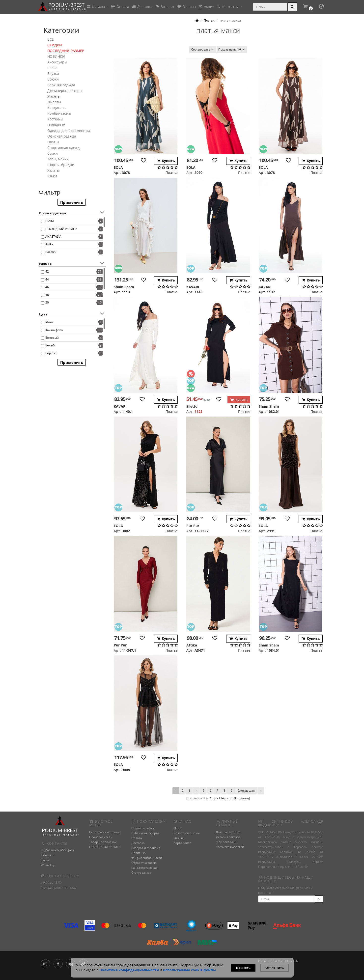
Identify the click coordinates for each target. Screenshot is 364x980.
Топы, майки (58, 159)
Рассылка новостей (230, 847)
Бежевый (52, 338)
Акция (206, 7)
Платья (53, 142)
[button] (308, 7)
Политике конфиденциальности (129, 970)
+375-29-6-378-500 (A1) (57, 850)
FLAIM (50, 221)
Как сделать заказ (144, 868)
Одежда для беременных (69, 130)
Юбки (52, 176)
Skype (45, 860)
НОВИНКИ (56, 56)
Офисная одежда (62, 136)
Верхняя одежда (61, 85)
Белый (50, 345)
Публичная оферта (145, 833)
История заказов (228, 837)
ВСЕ (51, 39)
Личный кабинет (228, 832)
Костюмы (55, 119)
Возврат (165, 7)
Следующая (246, 791)
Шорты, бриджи (61, 165)
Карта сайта (182, 843)
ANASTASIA (53, 237)
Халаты (54, 170)
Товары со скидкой (103, 842)
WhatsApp (48, 865)
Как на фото (54, 330)
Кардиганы (57, 108)
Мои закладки (226, 842)
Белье (52, 68)
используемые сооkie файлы (189, 970)
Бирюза (51, 353)
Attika (49, 244)
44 (47, 279)
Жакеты (54, 96)
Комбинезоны (59, 113)
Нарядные (56, 125)
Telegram (48, 855)
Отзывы (186, 7)
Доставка (142, 7)
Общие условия (143, 828)
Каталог (98, 7)
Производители (101, 837)
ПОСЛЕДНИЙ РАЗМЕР (66, 51)
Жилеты (54, 102)
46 (47, 287)
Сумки (53, 153)
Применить (72, 202)
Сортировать (203, 49)
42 (47, 271)
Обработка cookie (144, 863)
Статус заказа (141, 873)
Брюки (53, 79)
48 (47, 295)
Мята (49, 322)
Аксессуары (57, 62)
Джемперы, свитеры (65, 91)
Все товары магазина (105, 832)
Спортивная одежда (64, 148)
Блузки (53, 73)
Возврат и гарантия (146, 848)
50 (47, 302)
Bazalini (51, 252)
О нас (178, 828)
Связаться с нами (187, 833)
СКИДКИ (55, 45)
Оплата (120, 7)
